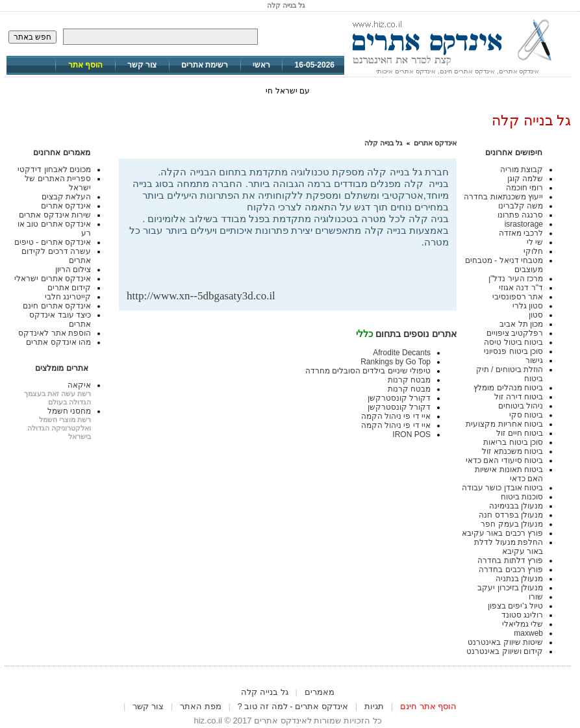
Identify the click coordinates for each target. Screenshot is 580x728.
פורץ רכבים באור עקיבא (502, 533)
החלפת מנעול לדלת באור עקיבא (509, 547)
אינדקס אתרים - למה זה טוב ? (293, 706)
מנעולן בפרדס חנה (511, 515)
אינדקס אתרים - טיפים (53, 242)
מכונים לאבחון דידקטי (54, 169)
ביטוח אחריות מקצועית (504, 424)
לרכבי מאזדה (521, 233)
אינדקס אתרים (435, 143)
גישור (534, 360)
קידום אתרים (69, 288)
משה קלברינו (521, 206)
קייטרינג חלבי (68, 297)
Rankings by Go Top (396, 362)
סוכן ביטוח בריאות (513, 442)
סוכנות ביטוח (522, 497)
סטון (536, 315)
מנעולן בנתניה (519, 579)
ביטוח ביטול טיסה (513, 342)
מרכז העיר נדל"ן (516, 279)
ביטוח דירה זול (519, 397)
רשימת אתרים (205, 65)
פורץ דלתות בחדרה (510, 560)
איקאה (79, 385)
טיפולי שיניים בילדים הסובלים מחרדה (368, 371)
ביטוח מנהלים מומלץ (508, 388)
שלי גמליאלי (523, 624)
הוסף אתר (85, 65)
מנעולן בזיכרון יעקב (510, 588)
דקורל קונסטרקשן (399, 398)
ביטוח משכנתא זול (512, 451)
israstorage (524, 224)
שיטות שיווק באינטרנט (505, 642)
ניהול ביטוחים (521, 406)
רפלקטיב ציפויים (515, 333)
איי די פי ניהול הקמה (396, 416)
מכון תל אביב (521, 324)
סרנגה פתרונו (520, 215)
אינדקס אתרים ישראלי (53, 279)
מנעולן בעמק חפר (512, 524)
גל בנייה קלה (384, 143)
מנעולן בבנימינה (516, 506)
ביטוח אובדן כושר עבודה (502, 488)
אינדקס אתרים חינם (57, 306)
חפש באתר (32, 37)
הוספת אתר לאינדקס (55, 333)
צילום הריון (73, 270)
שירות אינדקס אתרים (55, 215)
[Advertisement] (297, 269)
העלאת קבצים (66, 197)
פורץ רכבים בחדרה (511, 570)
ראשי (261, 65)
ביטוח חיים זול (520, 433)
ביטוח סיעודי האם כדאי (504, 460)
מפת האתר (201, 706)
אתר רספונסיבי (518, 297)
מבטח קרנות (409, 380)
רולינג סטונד (522, 615)
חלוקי (533, 251)
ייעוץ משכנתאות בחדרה (503, 197)
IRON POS (411, 434)
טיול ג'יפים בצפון (515, 606)
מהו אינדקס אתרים (58, 342)
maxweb (528, 633)
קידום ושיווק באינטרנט (505, 651)
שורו (536, 597)
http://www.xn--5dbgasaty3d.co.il (201, 296)
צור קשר (142, 65)
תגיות (374, 706)
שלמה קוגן (525, 179)
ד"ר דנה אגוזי (521, 288)
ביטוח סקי (526, 415)
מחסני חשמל (69, 411)
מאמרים (320, 692)
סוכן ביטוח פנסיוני (513, 351)
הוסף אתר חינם (428, 706)
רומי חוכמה (524, 188)
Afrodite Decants (402, 353)
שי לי (535, 242)
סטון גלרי (528, 306)
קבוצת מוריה (522, 169)
